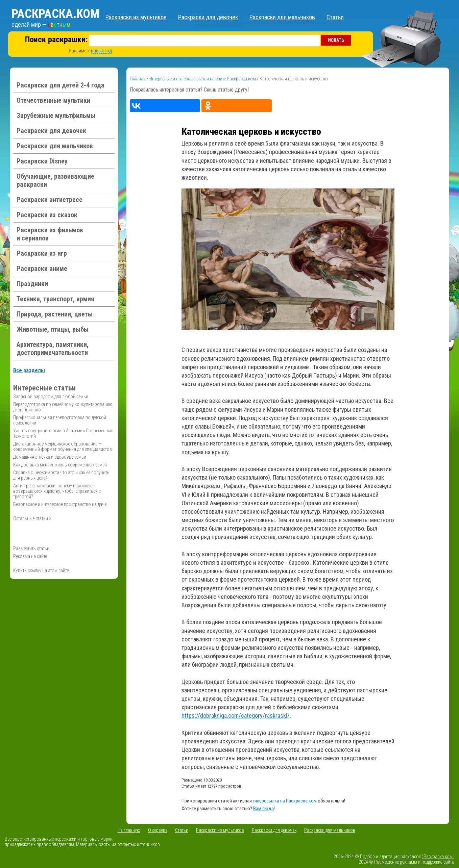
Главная (138, 79)
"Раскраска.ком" (438, 857)
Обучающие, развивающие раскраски (55, 180)
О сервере (158, 830)
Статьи (335, 17)
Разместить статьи (31, 548)
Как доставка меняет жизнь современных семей (60, 465)
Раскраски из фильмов (50, 234)
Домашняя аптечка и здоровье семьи (50, 457)
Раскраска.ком (55, 14)
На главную (129, 830)
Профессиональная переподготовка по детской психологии (60, 420)
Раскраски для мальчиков (282, 17)
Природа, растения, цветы (55, 314)
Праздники (32, 284)
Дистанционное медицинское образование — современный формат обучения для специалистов (63, 446)
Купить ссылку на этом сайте (41, 570)
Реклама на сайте (30, 556)
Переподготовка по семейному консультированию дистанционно (63, 407)
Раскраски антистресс (50, 200)
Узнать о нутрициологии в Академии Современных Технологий (63, 433)
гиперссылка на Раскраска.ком (285, 801)
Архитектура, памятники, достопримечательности (53, 349)
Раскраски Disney (42, 161)
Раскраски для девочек (208, 17)
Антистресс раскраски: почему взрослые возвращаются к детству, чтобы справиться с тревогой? (57, 491)
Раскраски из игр (42, 253)
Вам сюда (263, 809)
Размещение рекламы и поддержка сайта (414, 862)
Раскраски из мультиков (136, 17)
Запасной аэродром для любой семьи (51, 397)
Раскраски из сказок (47, 215)
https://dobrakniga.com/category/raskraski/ (236, 716)
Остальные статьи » (32, 518)
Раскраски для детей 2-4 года (61, 85)
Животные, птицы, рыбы (53, 329)
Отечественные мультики (53, 100)
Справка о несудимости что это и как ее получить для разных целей (61, 475)
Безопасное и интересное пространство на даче (60, 504)
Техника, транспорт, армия (55, 299)
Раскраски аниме (42, 269)
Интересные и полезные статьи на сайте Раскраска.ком (203, 79)
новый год (101, 51)
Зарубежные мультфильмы (56, 116)
